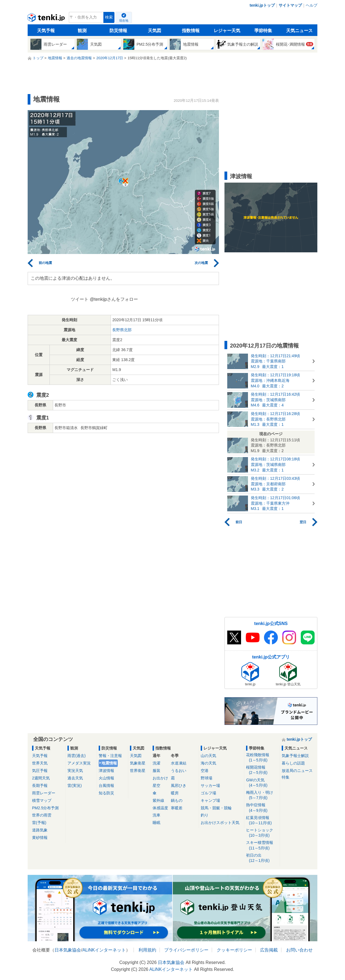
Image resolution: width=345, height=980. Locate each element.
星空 (156, 785)
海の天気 (208, 763)
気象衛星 (138, 763)
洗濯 (156, 763)
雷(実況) (75, 785)
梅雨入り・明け (262, 795)
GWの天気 (262, 783)
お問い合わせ (299, 950)
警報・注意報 (110, 756)
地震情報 (109, 763)
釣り (205, 815)
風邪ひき (179, 785)
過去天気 (75, 778)
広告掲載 (269, 950)
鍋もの (177, 800)
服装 (156, 771)
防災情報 (118, 31)
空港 (205, 771)
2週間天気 (41, 778)
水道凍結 (179, 763)
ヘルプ (312, 5)
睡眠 (156, 823)
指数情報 (191, 31)
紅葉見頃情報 (262, 820)
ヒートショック (262, 833)
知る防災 (106, 793)
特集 (286, 777)
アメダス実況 (79, 763)
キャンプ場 (210, 800)
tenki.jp (47, 19)
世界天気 (40, 763)
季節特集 (263, 31)
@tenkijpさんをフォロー (114, 299)
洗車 (156, 815)
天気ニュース (299, 31)
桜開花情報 (262, 770)
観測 (82, 31)
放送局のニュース (297, 771)
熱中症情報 (262, 808)
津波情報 (106, 771)
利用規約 (147, 950)
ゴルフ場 (208, 793)
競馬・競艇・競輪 (216, 808)
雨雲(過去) (76, 756)
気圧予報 (40, 771)
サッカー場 (210, 785)
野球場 (207, 778)
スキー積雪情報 (262, 845)
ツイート (80, 299)
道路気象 (40, 830)
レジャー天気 (227, 31)
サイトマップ (290, 5)
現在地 (124, 20)
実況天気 (75, 771)
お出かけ (160, 778)
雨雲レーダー (44, 793)
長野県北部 (122, 330)
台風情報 (106, 785)
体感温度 (160, 808)
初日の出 (262, 858)
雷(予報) (39, 823)
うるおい (179, 771)
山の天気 (208, 756)
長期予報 (40, 785)
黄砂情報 (40, 838)
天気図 (155, 31)
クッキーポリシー (234, 950)
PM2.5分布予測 (45, 808)
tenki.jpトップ (262, 5)
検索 (109, 17)
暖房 (175, 793)
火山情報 (106, 778)
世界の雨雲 (42, 815)
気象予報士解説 (295, 756)
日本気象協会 (68, 950)
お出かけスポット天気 (220, 823)
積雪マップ (42, 800)
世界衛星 (138, 771)
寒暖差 (177, 808)
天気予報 (46, 31)
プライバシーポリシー (186, 950)
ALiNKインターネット (104, 950)
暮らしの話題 (293, 763)
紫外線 (158, 800)
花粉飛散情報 (262, 758)
